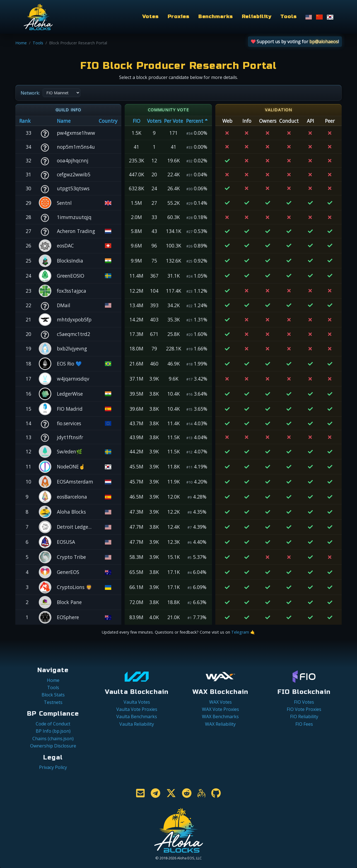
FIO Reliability (304, 716)
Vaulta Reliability (137, 724)
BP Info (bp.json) (53, 731)
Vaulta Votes (137, 702)
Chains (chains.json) (53, 739)
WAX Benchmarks (220, 716)
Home (21, 43)
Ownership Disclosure (53, 746)
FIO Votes (304, 702)
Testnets (53, 702)
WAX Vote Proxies (220, 709)
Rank (25, 121)
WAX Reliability (220, 724)
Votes (150, 17)
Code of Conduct (53, 724)
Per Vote (173, 121)
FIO (137, 121)
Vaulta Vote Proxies (137, 709)
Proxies (178, 17)
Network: (30, 93)
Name (64, 121)
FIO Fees (304, 724)
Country (108, 121)
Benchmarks (216, 17)
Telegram (240, 632)
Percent (197, 121)
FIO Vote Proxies (304, 709)
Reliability (257, 17)
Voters (154, 121)
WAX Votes (220, 702)
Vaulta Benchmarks (137, 716)
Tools (288, 17)
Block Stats (53, 695)
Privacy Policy (53, 767)
